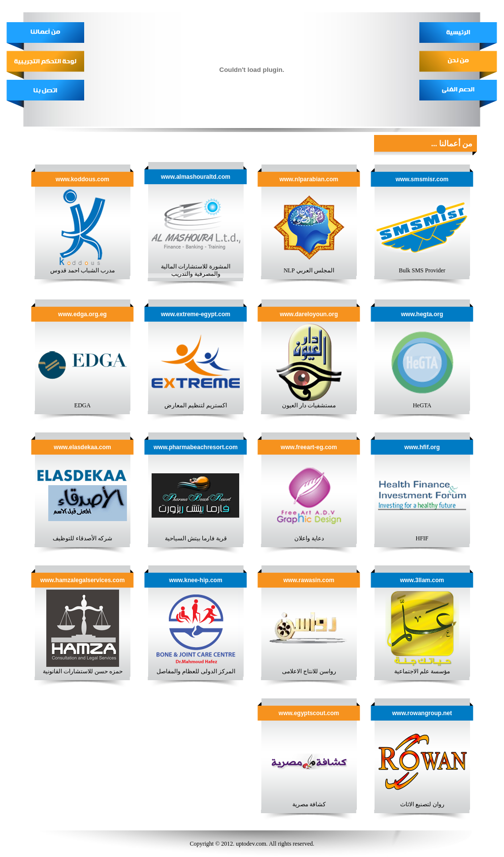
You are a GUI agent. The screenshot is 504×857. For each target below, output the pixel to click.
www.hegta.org (422, 314)
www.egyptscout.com (309, 713)
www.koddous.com (82, 179)
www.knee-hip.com (195, 580)
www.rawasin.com (309, 580)
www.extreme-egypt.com (196, 314)
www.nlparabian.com (309, 179)
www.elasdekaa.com (82, 447)
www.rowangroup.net (422, 713)
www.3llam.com (422, 580)
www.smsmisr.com (422, 179)
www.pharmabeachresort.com (196, 447)
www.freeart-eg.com (309, 447)
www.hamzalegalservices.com (83, 580)
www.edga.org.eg (82, 314)
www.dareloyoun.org (309, 314)
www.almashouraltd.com (196, 177)
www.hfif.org (422, 447)
